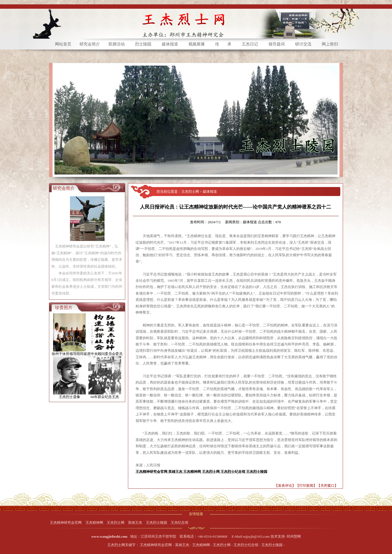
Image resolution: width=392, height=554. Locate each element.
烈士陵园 (143, 44)
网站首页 (63, 44)
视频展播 (197, 44)
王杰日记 (250, 44)
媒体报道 (170, 44)
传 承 (223, 44)
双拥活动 (117, 44)
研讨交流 (303, 44)
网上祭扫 (330, 44)
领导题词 (277, 44)
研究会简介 (90, 44)
